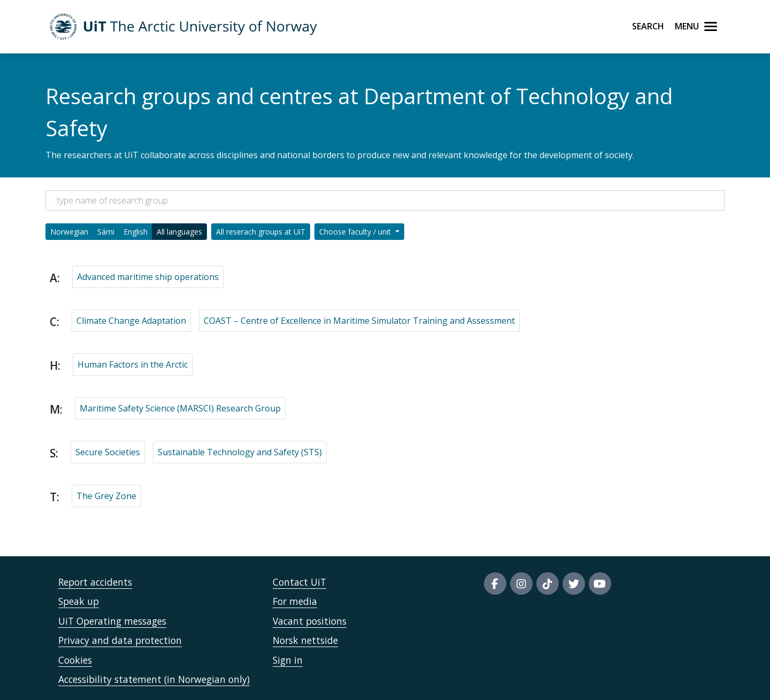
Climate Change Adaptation (131, 321)
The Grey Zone (106, 496)
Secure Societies (108, 452)
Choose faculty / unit (356, 232)
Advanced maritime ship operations (148, 277)
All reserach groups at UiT (261, 232)
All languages (179, 232)
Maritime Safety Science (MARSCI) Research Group (180, 408)
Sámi (106, 232)
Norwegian (69, 232)
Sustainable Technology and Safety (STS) (240, 452)
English (136, 232)
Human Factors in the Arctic (133, 364)
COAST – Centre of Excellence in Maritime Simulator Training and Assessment (359, 321)
